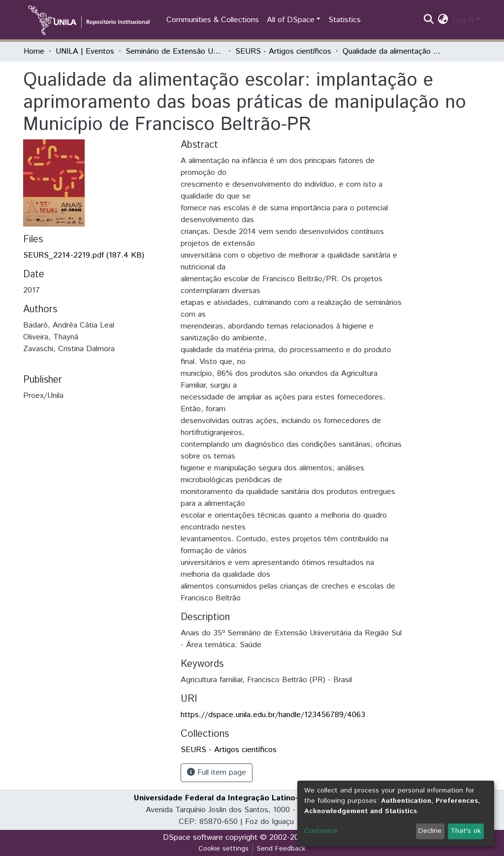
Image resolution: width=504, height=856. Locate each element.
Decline (430, 831)
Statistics (345, 20)
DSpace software (193, 838)
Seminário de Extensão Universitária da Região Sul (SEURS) (175, 51)
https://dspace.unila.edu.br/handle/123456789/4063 (273, 715)
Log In (463, 20)
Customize (321, 831)
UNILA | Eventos (85, 51)
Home (34, 51)
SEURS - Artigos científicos (283, 51)
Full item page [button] (217, 773)
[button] (443, 20)
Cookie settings (223, 849)
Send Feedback (281, 849)
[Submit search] (429, 20)
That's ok (466, 831)
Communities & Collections (213, 20)
